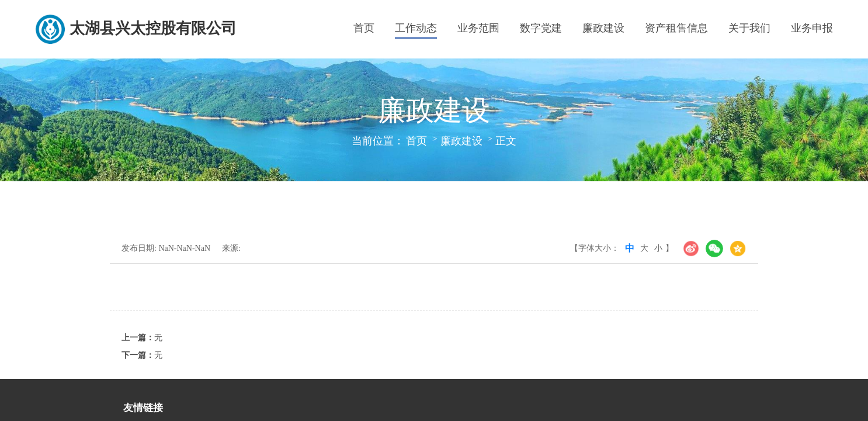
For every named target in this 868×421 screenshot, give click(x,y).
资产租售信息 (676, 28)
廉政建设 (603, 28)
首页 (364, 28)
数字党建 (541, 28)
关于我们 (749, 28)
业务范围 (478, 28)
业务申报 (812, 28)
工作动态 (416, 28)
